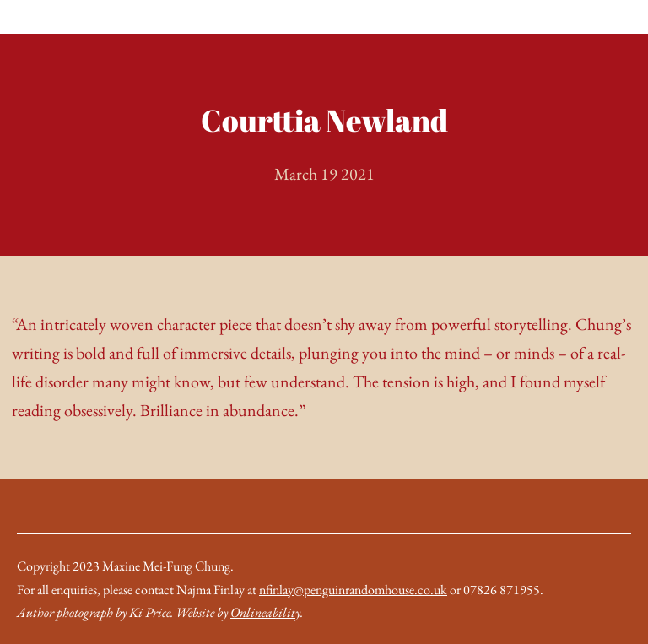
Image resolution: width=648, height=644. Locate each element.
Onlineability (265, 612)
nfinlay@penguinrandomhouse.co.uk (353, 590)
